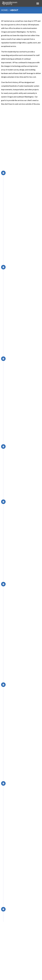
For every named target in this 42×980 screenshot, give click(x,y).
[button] (38, 3)
